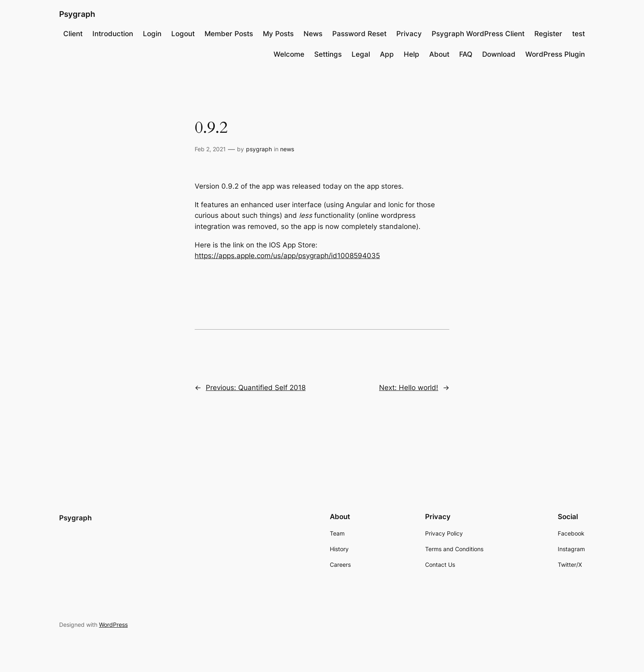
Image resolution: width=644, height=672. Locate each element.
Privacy (409, 34)
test (578, 34)
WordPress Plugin (555, 54)
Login (152, 34)
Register (548, 34)
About (439, 54)
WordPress (113, 625)
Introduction (113, 34)
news (287, 149)
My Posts (278, 34)
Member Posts (229, 34)
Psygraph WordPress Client (478, 34)
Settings (328, 54)
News (313, 34)
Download (499, 54)
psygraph (259, 149)
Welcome (289, 54)
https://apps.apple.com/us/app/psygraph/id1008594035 (287, 256)
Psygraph (77, 14)
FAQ (466, 54)
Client (73, 34)
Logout (183, 34)
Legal (361, 54)
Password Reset (359, 34)
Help (412, 54)
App (387, 54)
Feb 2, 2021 (210, 149)
